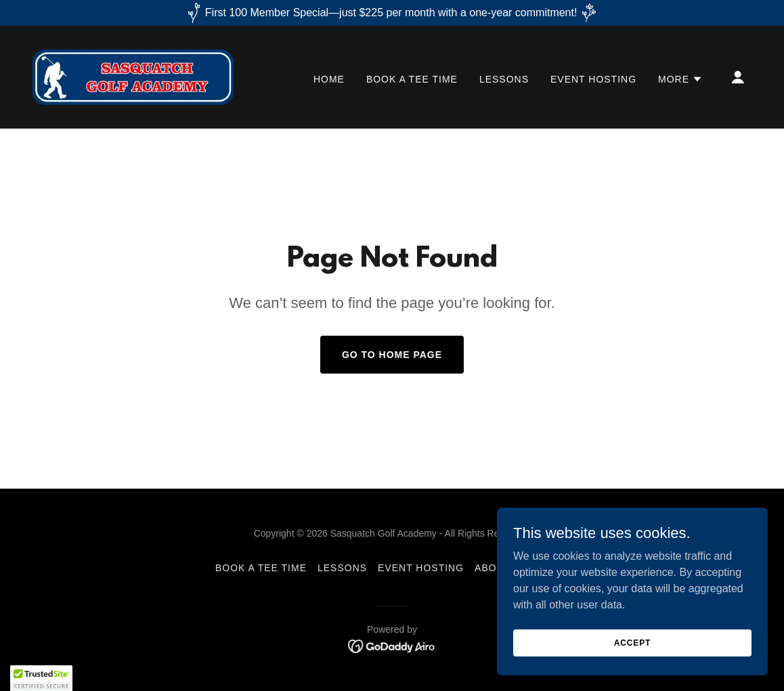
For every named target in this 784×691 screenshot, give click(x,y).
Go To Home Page (392, 355)
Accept (632, 642)
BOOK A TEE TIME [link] (412, 79)
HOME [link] (329, 79)
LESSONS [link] (504, 79)
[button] (680, 79)
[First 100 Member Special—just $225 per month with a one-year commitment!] (392, 13)
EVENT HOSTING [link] (593, 79)
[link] (133, 76)
